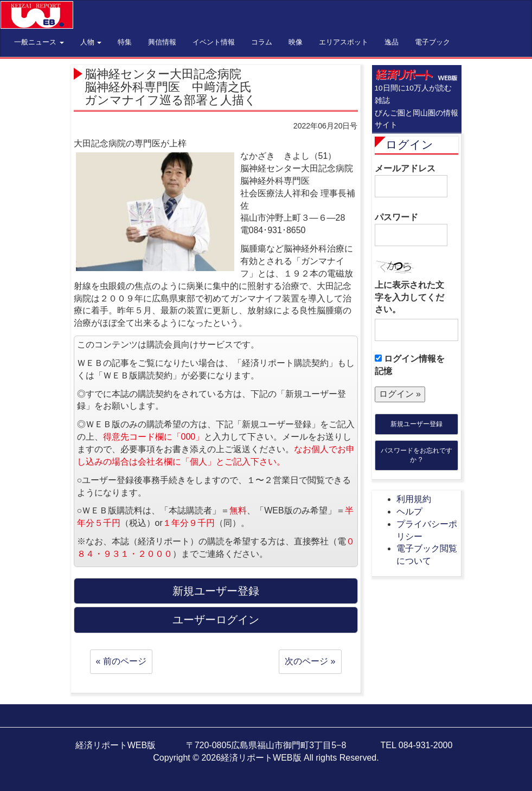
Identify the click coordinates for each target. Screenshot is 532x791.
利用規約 (414, 499)
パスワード (411, 229)
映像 (296, 42)
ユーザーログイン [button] (216, 620)
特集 (125, 42)
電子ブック (432, 42)
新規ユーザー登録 (416, 424)
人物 (91, 42)
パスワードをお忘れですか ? (416, 455)
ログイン (409, 144)
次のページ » (310, 661)
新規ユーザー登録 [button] (216, 591)
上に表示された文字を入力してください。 (409, 297)
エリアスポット (344, 42)
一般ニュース (39, 42)
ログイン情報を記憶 (410, 365)
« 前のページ (121, 661)
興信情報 (162, 42)
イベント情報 (214, 42)
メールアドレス (411, 181)
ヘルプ (409, 512)
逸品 (392, 42)
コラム (262, 42)
